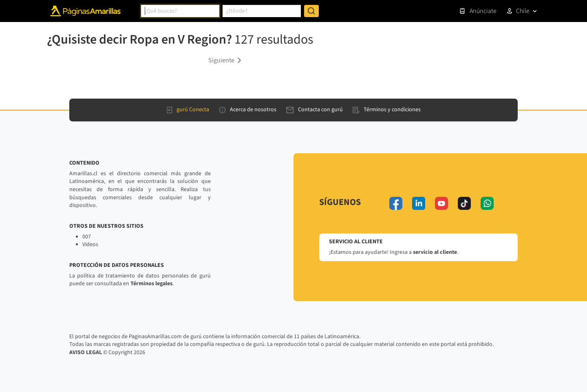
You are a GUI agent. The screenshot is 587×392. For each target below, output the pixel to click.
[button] (226, 60)
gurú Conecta (188, 110)
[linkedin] (419, 203)
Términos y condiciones (387, 110)
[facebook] (396, 203)
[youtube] (441, 203)
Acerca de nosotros (248, 110)
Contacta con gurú (314, 110)
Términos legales (151, 284)
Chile (523, 11)
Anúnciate (478, 11)
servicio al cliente (435, 252)
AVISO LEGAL (86, 352)
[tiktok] (464, 203)
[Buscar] (311, 11)
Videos (90, 244)
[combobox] (180, 11)
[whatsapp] (487, 203)
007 (87, 237)
